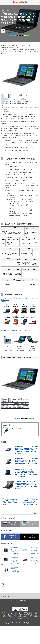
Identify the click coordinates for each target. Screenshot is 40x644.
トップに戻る (5, 412)
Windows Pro (15, 28)
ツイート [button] (21, 35)
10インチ (21, 28)
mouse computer (25, 101)
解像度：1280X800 (28, 28)
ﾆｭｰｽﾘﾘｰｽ (13, 101)
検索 (35, 514)
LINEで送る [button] (28, 35)
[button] (38, 2)
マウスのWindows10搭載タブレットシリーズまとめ (16, 331)
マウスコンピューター (6, 28)
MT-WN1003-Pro (29, 108)
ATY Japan (9, 32)
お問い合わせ (24, 601)
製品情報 (6, 101)
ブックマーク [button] (13, 35)
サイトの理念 (14, 601)
